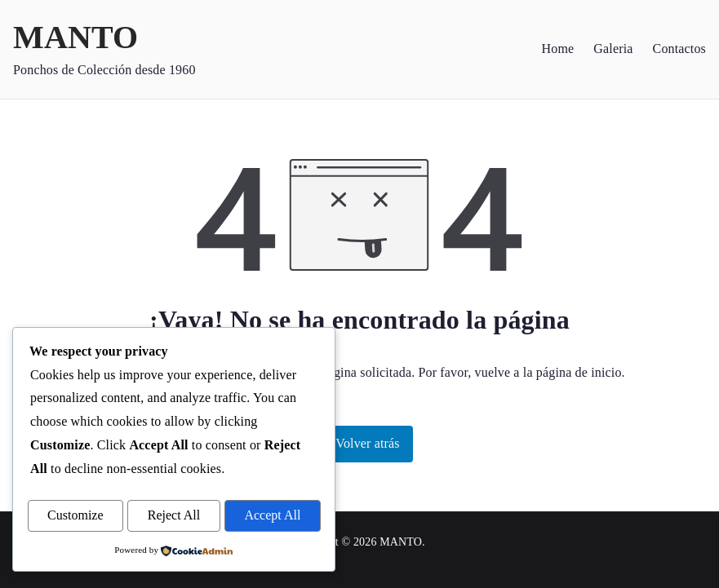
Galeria (613, 49)
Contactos (679, 49)
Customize (75, 516)
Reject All (174, 516)
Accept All (272, 516)
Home (558, 49)
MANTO (75, 37)
